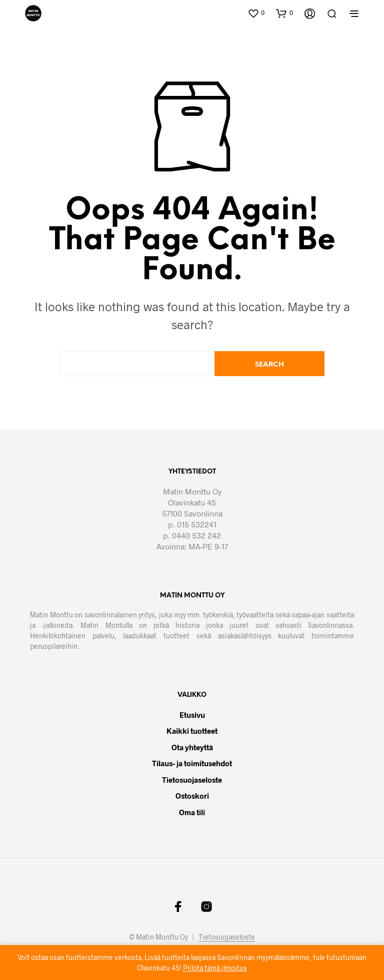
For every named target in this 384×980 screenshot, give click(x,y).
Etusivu (192, 715)
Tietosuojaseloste (192, 780)
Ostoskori (192, 796)
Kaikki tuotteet (192, 731)
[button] (256, 13)
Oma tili (192, 812)
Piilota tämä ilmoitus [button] (215, 968)
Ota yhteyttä (192, 747)
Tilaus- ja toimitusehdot (192, 763)
